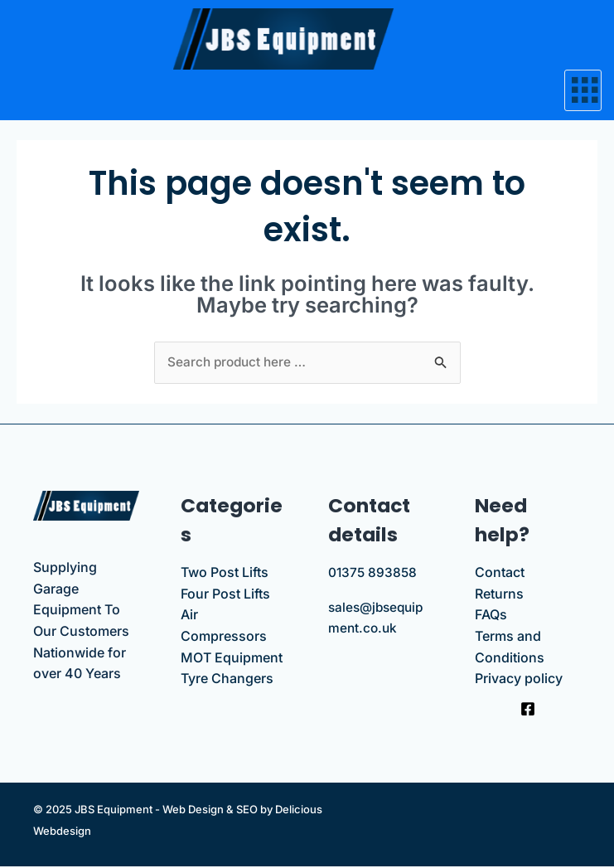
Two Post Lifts (225, 574)
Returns (499, 594)
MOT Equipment (232, 658)
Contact (500, 574)
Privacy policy (519, 680)
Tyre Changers (227, 680)
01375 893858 (374, 574)
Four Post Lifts (225, 594)
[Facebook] (528, 710)
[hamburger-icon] (583, 90)
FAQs (491, 616)
